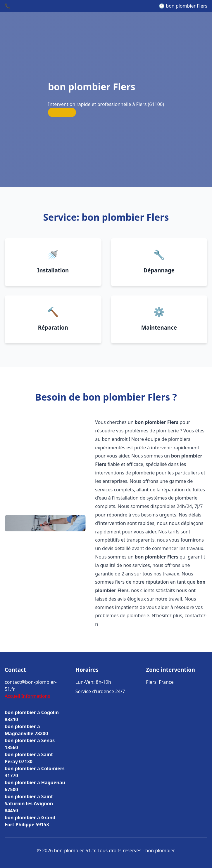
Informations (36, 696)
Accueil (12, 696)
